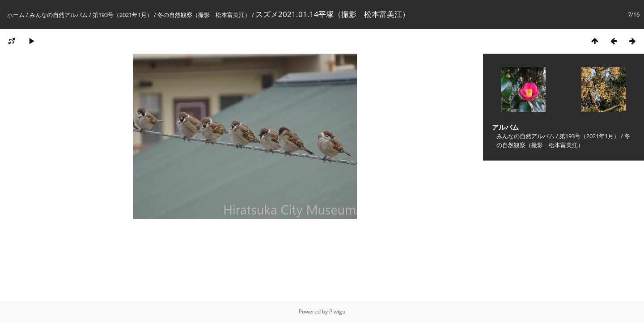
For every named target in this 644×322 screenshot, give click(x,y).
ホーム (16, 15)
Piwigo (337, 311)
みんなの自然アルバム (59, 15)
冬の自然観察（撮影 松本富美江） (204, 15)
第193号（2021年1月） (123, 15)
